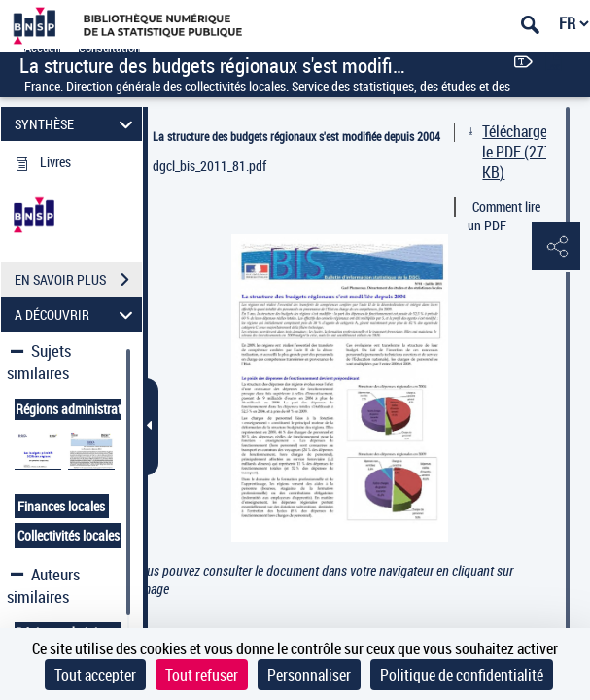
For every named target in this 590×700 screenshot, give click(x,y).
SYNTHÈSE (76, 124)
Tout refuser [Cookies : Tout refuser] (202, 675)
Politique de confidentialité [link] (462, 675)
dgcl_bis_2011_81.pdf (209, 166)
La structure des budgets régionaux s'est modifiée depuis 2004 (296, 136)
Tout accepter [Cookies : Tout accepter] (95, 675)
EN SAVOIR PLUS (78, 280)
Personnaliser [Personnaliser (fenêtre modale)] (309, 675)
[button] (556, 247)
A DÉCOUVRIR (76, 315)
